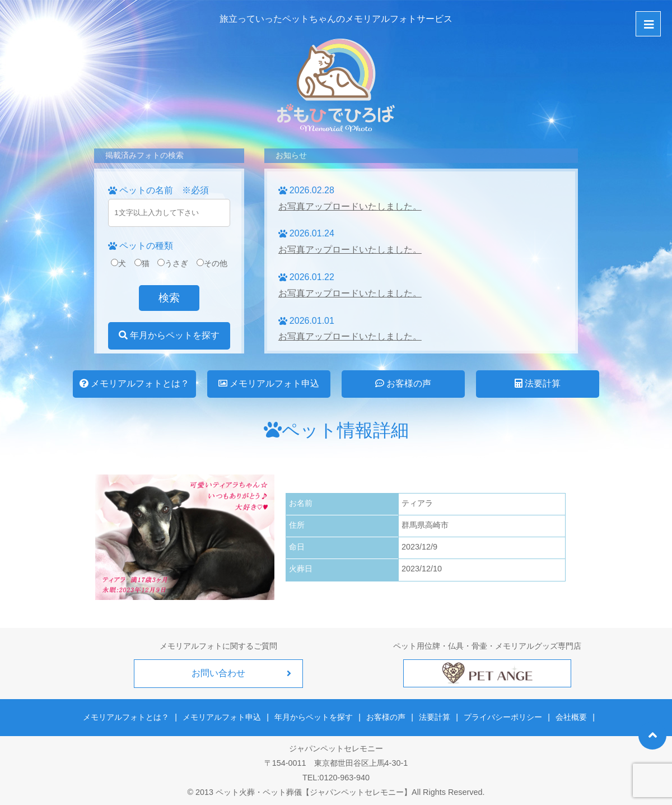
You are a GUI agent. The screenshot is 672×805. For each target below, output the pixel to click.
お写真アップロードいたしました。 (350, 206)
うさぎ (173, 263)
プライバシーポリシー (503, 717)
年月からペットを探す (169, 335)
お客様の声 (403, 383)
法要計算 (538, 383)
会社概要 (571, 717)
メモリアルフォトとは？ (134, 383)
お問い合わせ (218, 673)
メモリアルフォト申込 (269, 383)
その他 (212, 263)
